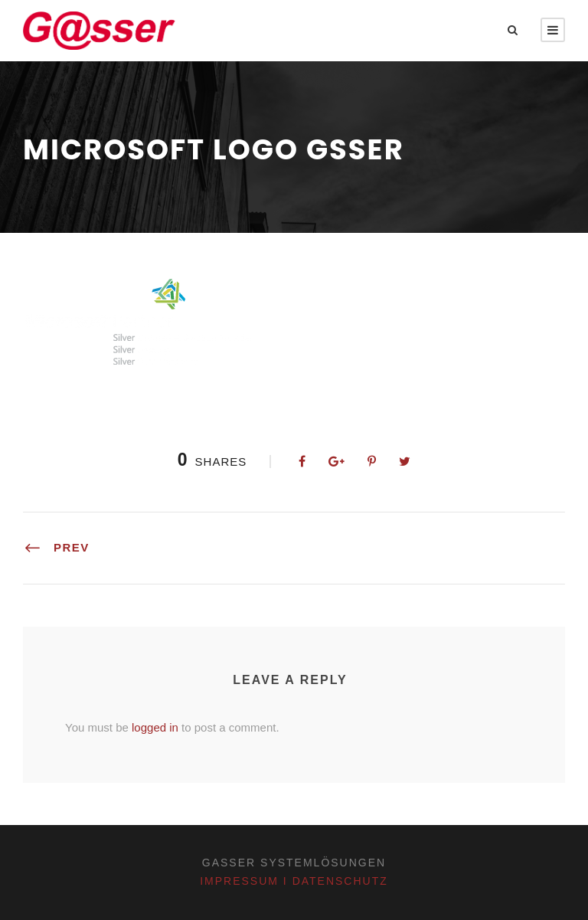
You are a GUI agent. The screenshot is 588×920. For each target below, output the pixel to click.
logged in (155, 727)
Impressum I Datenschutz (294, 881)
